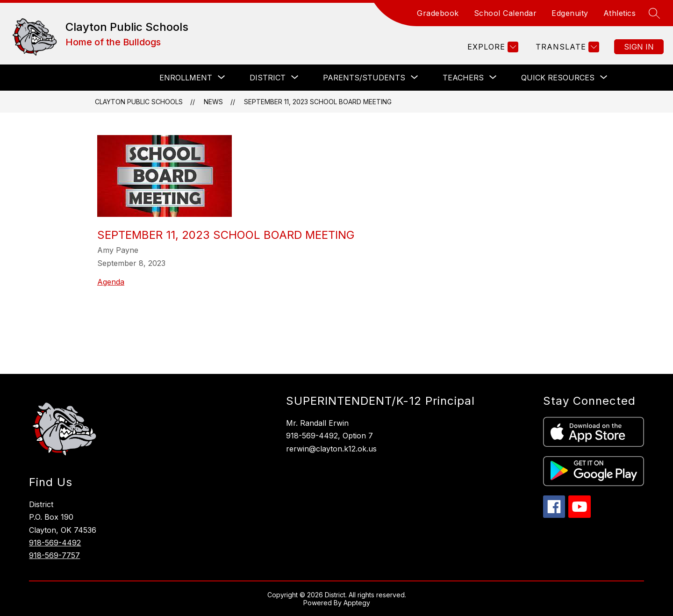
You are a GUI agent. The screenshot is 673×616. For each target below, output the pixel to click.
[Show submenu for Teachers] (463, 78)
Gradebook (438, 13)
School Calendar (505, 13)
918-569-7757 (54, 555)
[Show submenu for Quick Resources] (558, 78)
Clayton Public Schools (139, 102)
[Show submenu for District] (268, 78)
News (213, 102)
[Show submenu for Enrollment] (186, 78)
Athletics (620, 13)
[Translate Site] (566, 47)
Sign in (639, 47)
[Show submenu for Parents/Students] (364, 78)
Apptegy (357, 603)
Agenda (111, 282)
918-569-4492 (55, 543)
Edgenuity (570, 13)
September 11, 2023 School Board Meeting (318, 102)
